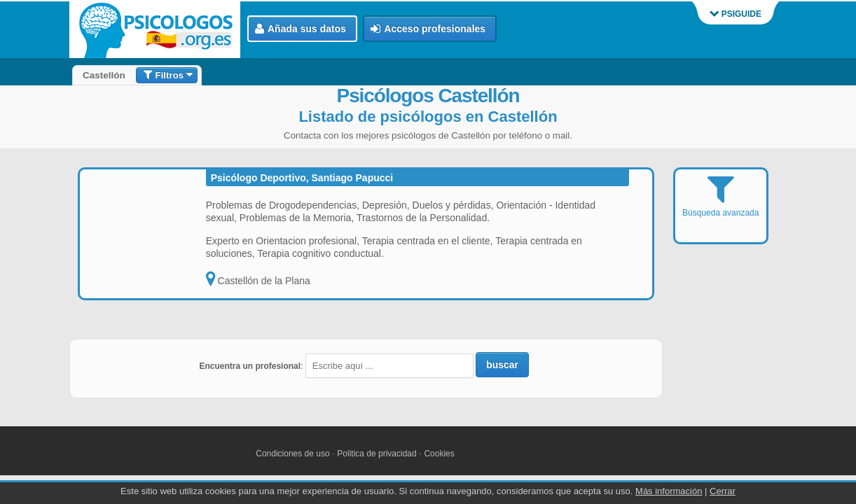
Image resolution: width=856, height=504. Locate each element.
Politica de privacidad (377, 454)
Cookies (439, 454)
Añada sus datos (301, 29)
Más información (669, 491)
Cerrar (723, 491)
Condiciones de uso (292, 454)
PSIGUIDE (736, 14)
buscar (502, 365)
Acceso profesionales (428, 29)
